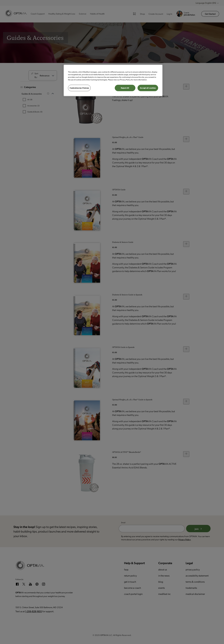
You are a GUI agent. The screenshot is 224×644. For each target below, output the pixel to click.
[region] (113, 80)
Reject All (125, 88)
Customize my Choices (79, 88)
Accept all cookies (148, 88)
